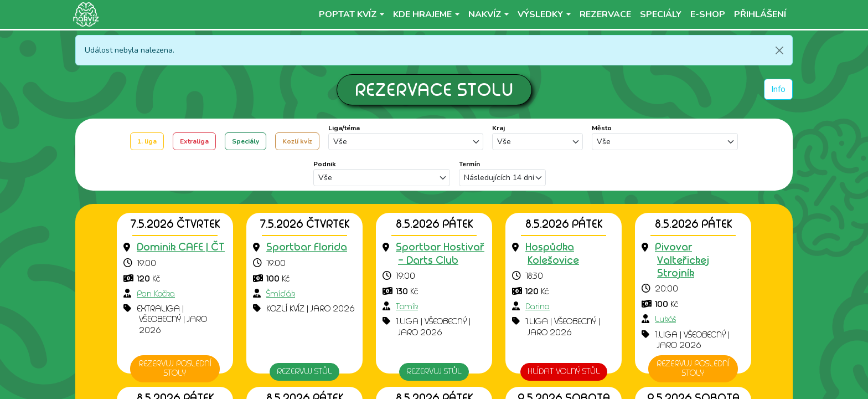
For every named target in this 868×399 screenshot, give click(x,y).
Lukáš (665, 319)
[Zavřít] (779, 50)
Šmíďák (281, 294)
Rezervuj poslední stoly (175, 369)
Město (602, 128)
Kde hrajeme (422, 14)
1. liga (147, 141)
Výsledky (540, 14)
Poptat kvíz (348, 14)
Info (778, 89)
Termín (469, 164)
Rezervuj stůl (304, 371)
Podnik (325, 164)
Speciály (246, 141)
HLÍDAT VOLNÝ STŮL (564, 371)
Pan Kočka (156, 294)
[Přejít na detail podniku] (181, 248)
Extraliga (194, 141)
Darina (538, 306)
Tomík (407, 306)
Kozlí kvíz (297, 141)
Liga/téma (344, 128)
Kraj (498, 128)
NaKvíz (485, 14)
